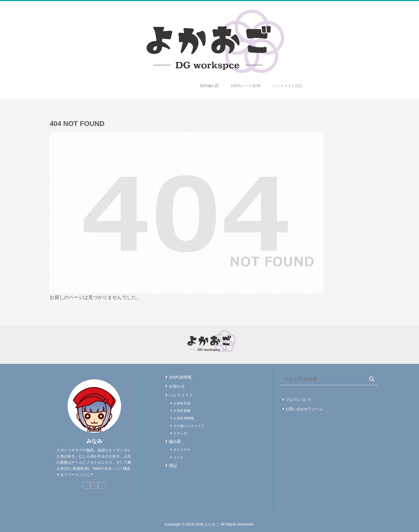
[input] (329, 379)
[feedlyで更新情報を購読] (94, 485)
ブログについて (298, 400)
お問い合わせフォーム (304, 409)
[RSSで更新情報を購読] (102, 485)
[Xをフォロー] (87, 485)
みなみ (94, 441)
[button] (372, 379)
